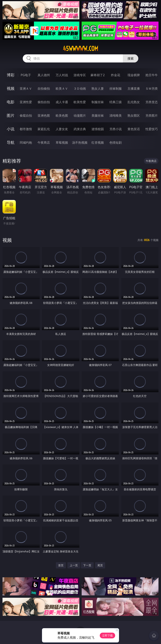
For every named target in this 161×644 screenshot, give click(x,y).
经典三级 (116, 102)
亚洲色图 (44, 115)
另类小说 (116, 129)
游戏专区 (80, 75)
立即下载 (107, 635)
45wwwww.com (80, 49)
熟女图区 (134, 115)
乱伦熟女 (134, 102)
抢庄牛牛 (152, 75)
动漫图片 (80, 115)
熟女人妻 (98, 89)
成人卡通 (62, 102)
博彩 (11, 75)
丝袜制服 (116, 89)
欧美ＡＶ (62, 89)
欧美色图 (62, 115)
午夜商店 (44, 142)
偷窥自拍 (26, 115)
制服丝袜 (98, 102)
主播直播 (134, 89)
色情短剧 (116, 142)
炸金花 (116, 75)
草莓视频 (62, 142)
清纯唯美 (116, 115)
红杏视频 (98, 142)
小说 (11, 129)
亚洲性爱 (26, 102)
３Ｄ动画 (80, 89)
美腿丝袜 (98, 115)
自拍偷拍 (44, 89)
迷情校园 (98, 129)
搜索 (131, 58)
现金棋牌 (134, 75)
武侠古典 (80, 129)
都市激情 (26, 129)
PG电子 (26, 75)
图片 (11, 115)
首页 (61, 565)
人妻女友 (62, 129)
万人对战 (62, 75)
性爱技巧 (152, 129)
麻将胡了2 (98, 75)
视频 (11, 88)
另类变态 (152, 102)
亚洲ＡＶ (26, 89)
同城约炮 (26, 142)
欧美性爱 (80, 102)
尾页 (100, 565)
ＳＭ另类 (152, 89)
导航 (11, 142)
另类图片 (152, 115)
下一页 (87, 565)
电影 (11, 102)
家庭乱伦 (44, 129)
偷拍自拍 (44, 102)
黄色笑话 (134, 129)
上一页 (74, 565)
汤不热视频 (80, 142)
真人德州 (44, 75)
